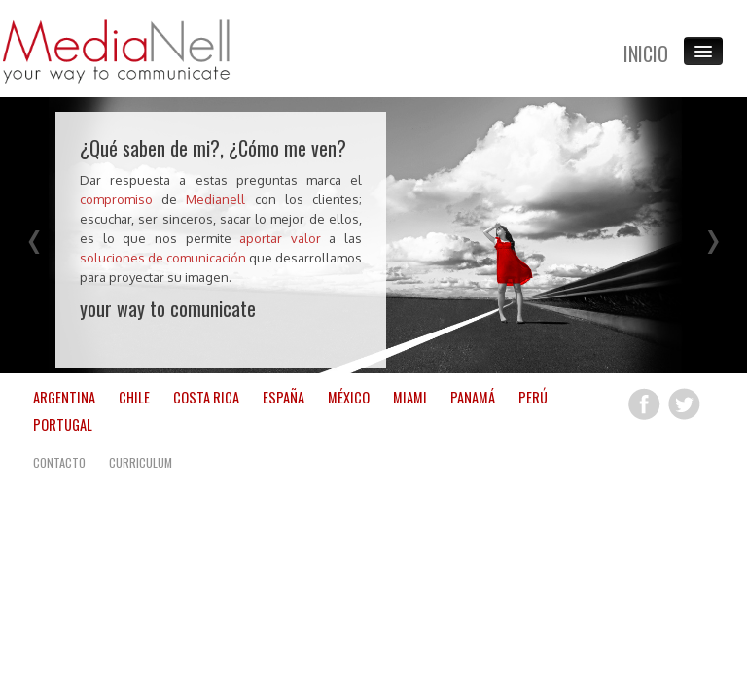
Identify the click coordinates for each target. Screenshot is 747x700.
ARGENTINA (64, 396)
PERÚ (533, 396)
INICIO (646, 53)
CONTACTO (59, 461)
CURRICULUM (141, 461)
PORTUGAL (63, 423)
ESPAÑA (284, 396)
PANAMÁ (473, 396)
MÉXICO (349, 396)
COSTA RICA (206, 396)
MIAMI (410, 396)
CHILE (134, 396)
